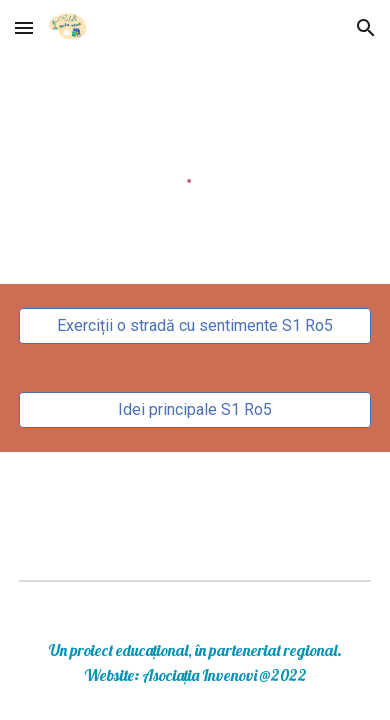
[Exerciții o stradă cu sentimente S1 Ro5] (195, 325)
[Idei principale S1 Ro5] (195, 409)
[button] (24, 27)
